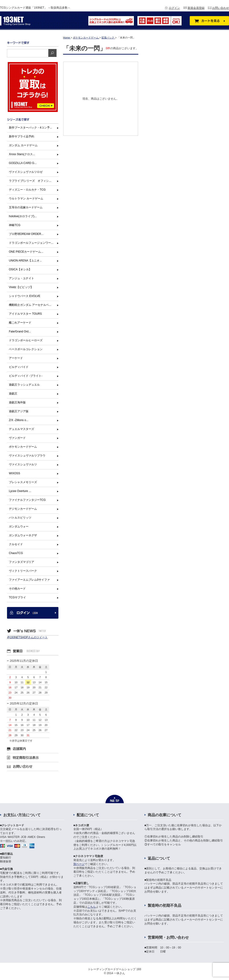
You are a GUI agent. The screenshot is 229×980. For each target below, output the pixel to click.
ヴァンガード (17, 438)
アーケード (16, 358)
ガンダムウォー (19, 527)
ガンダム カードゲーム (23, 145)
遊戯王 (13, 394)
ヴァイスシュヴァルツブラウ (27, 456)
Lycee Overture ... (20, 491)
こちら (92, 907)
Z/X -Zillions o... (19, 420)
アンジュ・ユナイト (21, 278)
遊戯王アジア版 (19, 411)
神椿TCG (15, 225)
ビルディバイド (19, 367)
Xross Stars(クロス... (22, 154)
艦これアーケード (20, 323)
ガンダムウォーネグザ (23, 535)
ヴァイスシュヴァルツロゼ (26, 172)
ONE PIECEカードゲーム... (26, 252)
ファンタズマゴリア (21, 562)
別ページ (79, 864)
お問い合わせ (221, 8)
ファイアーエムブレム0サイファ (29, 580)
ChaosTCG (16, 553)
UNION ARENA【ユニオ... (25, 261)
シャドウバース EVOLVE (25, 296)
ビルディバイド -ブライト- (26, 376)
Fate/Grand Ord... (20, 331)
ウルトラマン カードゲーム (26, 199)
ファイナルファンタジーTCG (27, 500)
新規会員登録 (196, 8)
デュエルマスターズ (21, 429)
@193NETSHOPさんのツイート (27, 637)
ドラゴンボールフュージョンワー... (31, 243)
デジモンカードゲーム (23, 509)
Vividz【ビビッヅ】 (21, 287)
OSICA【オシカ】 (20, 269)
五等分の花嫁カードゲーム (26, 207)
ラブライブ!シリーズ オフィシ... (30, 181)
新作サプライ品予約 (21, 136)
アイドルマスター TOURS (25, 314)
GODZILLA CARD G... (23, 163)
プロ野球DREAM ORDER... (26, 234)
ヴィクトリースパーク (23, 571)
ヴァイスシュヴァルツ (23, 464)
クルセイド (16, 544)
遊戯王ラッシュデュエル (24, 385)
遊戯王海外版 (17, 402)
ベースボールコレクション (26, 349)
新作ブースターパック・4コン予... (30, 128)
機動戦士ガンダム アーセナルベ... (30, 305)
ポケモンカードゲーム (23, 447)
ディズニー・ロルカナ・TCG (27, 190)
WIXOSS (14, 473)
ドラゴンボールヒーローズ (26, 340)
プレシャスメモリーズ (23, 482)
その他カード (17, 589)
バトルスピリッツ (20, 518)
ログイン (174, 8)
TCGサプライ (17, 597)
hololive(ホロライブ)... (23, 216)
